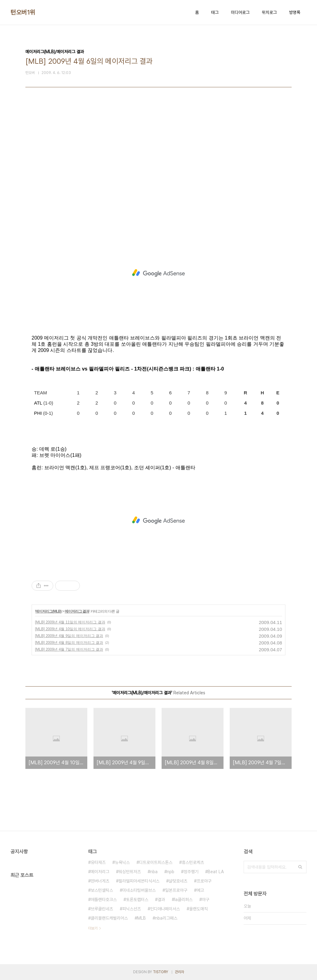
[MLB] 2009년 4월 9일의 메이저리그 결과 (69, 636)
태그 (215, 12)
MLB (141, 918)
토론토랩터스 (137, 900)
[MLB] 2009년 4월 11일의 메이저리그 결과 (70, 622)
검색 (300, 867)
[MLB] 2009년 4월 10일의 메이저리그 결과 (70, 629)
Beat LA (216, 872)
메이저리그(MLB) (48, 611)
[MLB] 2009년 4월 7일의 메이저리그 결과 (69, 649)
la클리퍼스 (183, 900)
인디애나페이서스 (165, 909)
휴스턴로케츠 (193, 862)
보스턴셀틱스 (102, 890)
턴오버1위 (23, 12)
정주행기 (191, 872)
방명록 (295, 12)
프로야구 (204, 881)
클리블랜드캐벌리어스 (109, 918)
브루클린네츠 (102, 909)
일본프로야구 (176, 890)
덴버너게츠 (100, 881)
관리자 (180, 972)
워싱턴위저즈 (130, 872)
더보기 (93, 928)
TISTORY (161, 972)
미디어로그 (240, 12)
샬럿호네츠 (178, 881)
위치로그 (269, 12)
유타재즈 (98, 862)
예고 (200, 890)
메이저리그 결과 (77, 611)
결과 (161, 900)
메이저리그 (100, 872)
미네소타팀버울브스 (139, 890)
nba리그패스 (166, 918)
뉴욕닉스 (122, 862)
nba (154, 872)
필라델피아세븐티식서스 (139, 881)
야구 (206, 900)
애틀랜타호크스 (104, 900)
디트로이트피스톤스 (156, 862)
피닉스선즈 (132, 909)
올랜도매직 (198, 909)
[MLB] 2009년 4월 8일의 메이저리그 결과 (69, 643)
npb (171, 872)
